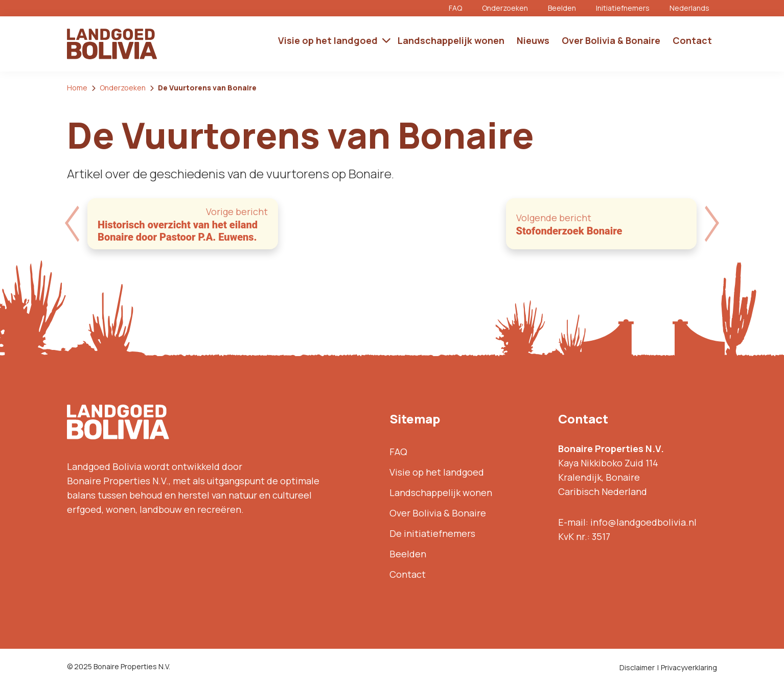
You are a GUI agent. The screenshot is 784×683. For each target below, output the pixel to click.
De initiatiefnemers (432, 533)
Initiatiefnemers (623, 8)
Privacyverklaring (689, 667)
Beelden (562, 8)
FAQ (455, 8)
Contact (408, 574)
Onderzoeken (505, 8)
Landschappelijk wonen (441, 492)
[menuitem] (693, 8)
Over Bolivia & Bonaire (438, 513)
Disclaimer (637, 667)
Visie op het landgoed (437, 472)
